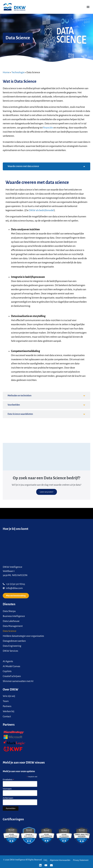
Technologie (18, 72)
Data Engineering (12, 646)
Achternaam (8, 798)
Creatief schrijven (12, 676)
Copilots (7, 671)
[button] (88, 7)
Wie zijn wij (9, 696)
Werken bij (8, 711)
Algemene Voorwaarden (60, 860)
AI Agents (8, 661)
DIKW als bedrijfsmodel (41, 210)
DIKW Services (10, 651)
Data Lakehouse (11, 621)
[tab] (46, 166)
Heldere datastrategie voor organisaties (23, 636)
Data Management (13, 626)
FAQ (45, 860)
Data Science (10, 631)
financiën (48, 128)
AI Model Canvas (11, 666)
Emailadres (8, 779)
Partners (7, 706)
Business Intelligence (14, 616)
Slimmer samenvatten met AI (18, 681)
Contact (7, 716)
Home (6, 72)
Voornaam (7, 789)
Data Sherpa (9, 611)
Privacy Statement (81, 860)
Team (6, 701)
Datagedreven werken (14, 641)
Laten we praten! (47, 492)
